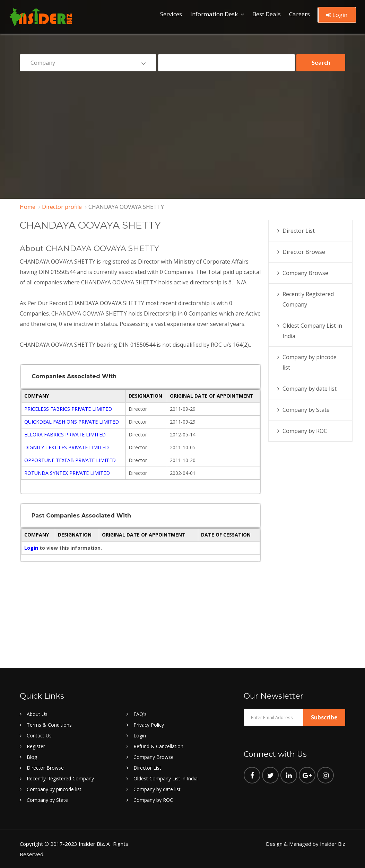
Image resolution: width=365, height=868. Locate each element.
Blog (32, 757)
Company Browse (305, 273)
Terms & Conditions (49, 725)
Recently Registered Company (60, 778)
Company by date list (310, 389)
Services (171, 14)
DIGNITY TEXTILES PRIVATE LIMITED (67, 447)
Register (36, 746)
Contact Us (39, 736)
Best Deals (267, 14)
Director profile (62, 207)
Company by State (306, 410)
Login (337, 15)
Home (28, 207)
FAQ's (140, 714)
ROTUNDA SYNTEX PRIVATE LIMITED (67, 473)
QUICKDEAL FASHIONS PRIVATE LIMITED (72, 422)
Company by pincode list (54, 789)
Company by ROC (305, 431)
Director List (299, 231)
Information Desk (214, 14)
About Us (37, 714)
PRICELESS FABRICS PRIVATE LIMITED (68, 409)
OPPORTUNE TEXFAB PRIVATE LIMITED (70, 460)
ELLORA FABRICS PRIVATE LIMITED (65, 435)
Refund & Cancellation (158, 746)
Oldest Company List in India (166, 778)
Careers (299, 14)
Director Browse (304, 252)
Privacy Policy (149, 725)
